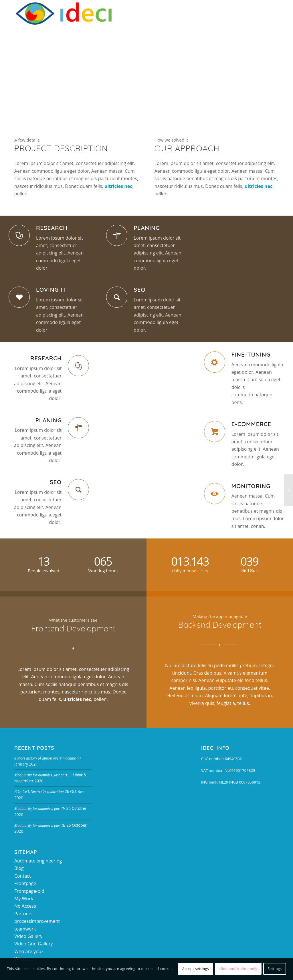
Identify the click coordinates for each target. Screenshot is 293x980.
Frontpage (25, 883)
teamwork (25, 929)
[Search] (259, 13)
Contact (22, 876)
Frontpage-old (29, 891)
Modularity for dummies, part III (40, 825)
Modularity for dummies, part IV (40, 809)
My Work (24, 899)
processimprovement (37, 921)
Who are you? (29, 951)
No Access (25, 906)
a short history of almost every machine (45, 758)
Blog (19, 868)
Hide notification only (238, 969)
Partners (23, 914)
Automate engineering (38, 861)
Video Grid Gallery (33, 944)
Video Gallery (28, 936)
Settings (275, 969)
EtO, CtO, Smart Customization (39, 792)
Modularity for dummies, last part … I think (48, 775)
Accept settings (196, 969)
